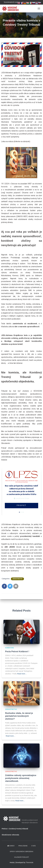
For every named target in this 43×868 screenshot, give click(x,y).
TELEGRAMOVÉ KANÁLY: (12, 2)
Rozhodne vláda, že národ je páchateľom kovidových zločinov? (19, 716)
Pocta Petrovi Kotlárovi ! (17, 652)
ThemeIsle (30, 862)
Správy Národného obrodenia (21, 852)
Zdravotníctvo (17, 579)
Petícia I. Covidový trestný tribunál (15, 829)
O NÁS (34, 846)
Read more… (22, 674)
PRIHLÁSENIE (23, 846)
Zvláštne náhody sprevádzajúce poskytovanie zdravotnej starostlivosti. (21, 778)
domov (11, 846)
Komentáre (10, 648)
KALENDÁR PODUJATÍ (21, 857)
